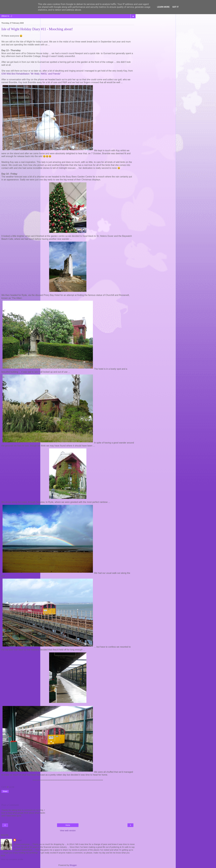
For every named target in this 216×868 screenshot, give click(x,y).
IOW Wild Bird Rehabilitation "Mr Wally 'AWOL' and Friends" (31, 74)
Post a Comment (10, 805)
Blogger (73, 865)
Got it (175, 7)
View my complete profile (12, 859)
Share (5, 791)
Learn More (163, 7)
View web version (68, 831)
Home (68, 825)
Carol (19, 840)
